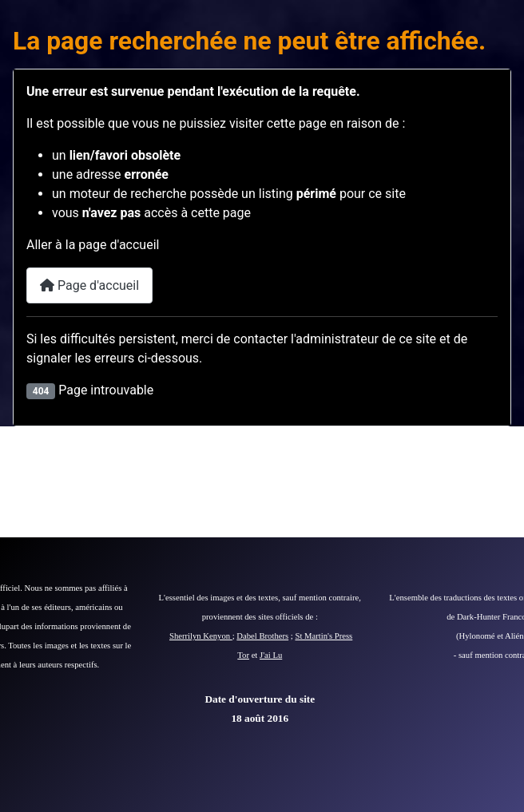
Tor (243, 655)
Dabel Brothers (262, 636)
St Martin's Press (324, 636)
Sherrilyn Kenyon (201, 636)
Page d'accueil (89, 285)
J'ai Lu (271, 655)
